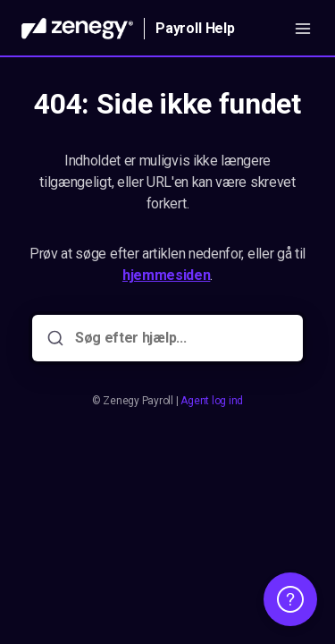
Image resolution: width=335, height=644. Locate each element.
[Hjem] (77, 29)
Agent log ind (212, 401)
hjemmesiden (166, 275)
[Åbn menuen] (303, 29)
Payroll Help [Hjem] (195, 28)
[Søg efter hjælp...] (180, 338)
